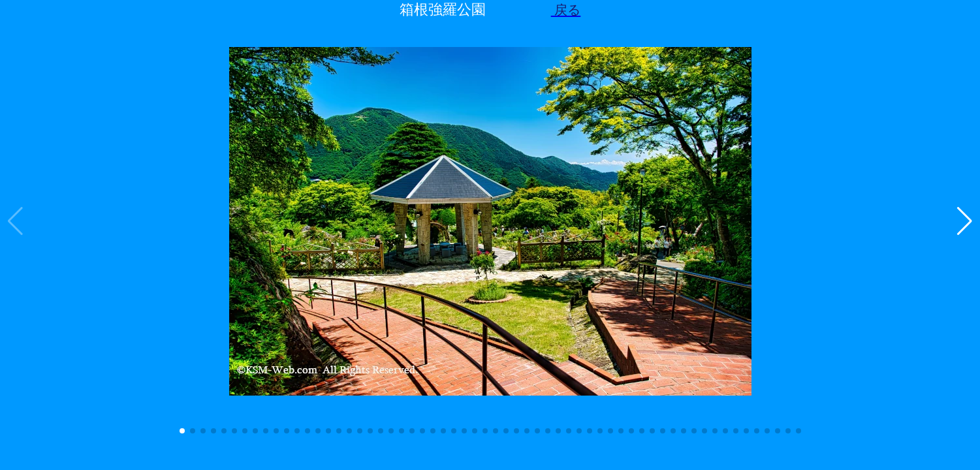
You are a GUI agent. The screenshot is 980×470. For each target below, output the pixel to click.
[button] (182, 431)
